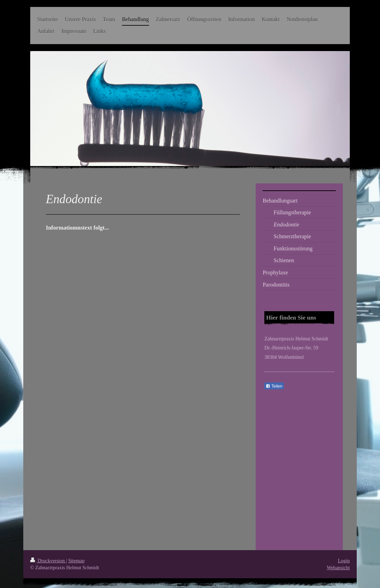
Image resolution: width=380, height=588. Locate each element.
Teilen (274, 386)
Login (344, 561)
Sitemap (76, 561)
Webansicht (338, 568)
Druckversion (48, 561)
